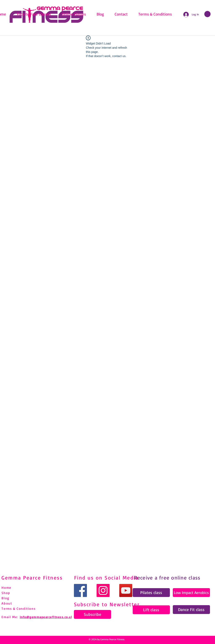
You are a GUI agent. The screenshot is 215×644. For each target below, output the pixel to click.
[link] (207, 14)
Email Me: (10, 617)
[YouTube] (126, 590)
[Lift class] (151, 610)
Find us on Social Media (106, 578)
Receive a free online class (167, 578)
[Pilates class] (151, 593)
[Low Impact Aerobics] (191, 593)
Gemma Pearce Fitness (32, 578)
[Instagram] (103, 590)
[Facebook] (80, 590)
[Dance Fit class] (191, 610)
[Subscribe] (92, 614)
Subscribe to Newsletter (107, 604)
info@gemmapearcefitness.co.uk (46, 617)
